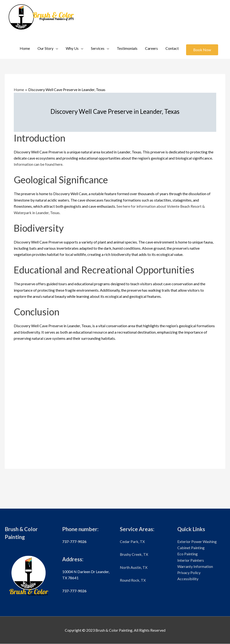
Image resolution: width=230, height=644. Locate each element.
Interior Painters (191, 560)
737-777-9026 (74, 541)
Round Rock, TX (133, 580)
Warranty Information (195, 567)
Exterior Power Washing (197, 541)
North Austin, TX (134, 567)
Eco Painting (188, 554)
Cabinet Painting (191, 548)
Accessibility (188, 579)
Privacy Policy (189, 573)
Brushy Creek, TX (134, 554)
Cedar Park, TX (132, 541)
